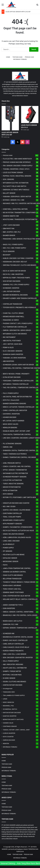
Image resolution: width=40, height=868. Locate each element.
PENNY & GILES (8, 348)
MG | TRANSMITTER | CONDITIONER (19, 213)
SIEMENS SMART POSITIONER (13, 592)
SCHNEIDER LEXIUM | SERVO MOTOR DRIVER (18, 365)
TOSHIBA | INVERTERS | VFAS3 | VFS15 (16, 169)
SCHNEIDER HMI (9, 634)
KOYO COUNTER (8, 737)
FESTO (5, 565)
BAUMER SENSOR (9, 235)
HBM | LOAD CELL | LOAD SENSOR (15, 654)
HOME (8, 57)
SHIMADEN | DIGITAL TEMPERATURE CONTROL (19, 450)
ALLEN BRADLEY (9, 544)
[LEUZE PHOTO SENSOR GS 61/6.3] (30, 114)
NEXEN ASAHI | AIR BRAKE (12, 586)
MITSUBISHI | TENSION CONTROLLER (16, 384)
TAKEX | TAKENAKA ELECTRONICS (15, 454)
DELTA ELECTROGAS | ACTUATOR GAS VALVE (18, 531)
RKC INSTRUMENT (9, 337)
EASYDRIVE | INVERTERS (11, 414)
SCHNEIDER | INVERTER (11, 288)
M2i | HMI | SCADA (9, 507)
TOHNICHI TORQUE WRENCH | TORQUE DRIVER (19, 582)
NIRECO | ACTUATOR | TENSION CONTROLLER (19, 407)
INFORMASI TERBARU (20, 59)
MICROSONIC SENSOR (11, 561)
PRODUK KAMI (29, 57)
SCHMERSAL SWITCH (10, 709)
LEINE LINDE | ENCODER (11, 541)
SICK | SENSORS (8, 179)
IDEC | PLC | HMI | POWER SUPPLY (15, 248)
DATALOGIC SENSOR (10, 558)
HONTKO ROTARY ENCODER (13, 685)
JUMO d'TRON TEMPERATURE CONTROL (17, 568)
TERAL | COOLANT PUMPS (12, 517)
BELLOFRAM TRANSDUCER (12, 579)
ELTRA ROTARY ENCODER (12, 377)
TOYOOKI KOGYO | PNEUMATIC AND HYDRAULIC (20, 307)
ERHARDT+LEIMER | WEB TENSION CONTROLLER (20, 298)
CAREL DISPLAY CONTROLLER (13, 644)
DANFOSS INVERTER (10, 716)
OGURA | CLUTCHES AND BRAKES (14, 682)
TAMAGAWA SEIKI (9, 692)
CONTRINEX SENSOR (10, 726)
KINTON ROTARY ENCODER (12, 713)
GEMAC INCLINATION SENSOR (13, 534)
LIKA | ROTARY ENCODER (11, 291)
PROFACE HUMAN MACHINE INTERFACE (17, 162)
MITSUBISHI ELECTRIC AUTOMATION (16, 183)
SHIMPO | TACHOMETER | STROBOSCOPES (18, 527)
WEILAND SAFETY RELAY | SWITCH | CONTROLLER (20, 599)
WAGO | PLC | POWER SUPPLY (13, 245)
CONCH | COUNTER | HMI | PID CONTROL (17, 466)
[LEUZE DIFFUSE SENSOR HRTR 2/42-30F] (10, 118)
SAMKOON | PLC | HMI (11, 624)
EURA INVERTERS (9, 608)
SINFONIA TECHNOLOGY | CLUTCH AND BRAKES (20, 265)
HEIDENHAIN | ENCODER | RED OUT (15, 262)
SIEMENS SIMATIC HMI (11, 216)
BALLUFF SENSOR (9, 193)
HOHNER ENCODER (10, 417)
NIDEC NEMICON (8, 702)
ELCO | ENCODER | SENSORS (13, 351)
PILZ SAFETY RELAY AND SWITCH (15, 186)
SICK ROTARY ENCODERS (12, 281)
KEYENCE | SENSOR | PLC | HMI (14, 200)
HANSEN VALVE (8, 723)
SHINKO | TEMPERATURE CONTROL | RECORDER (19, 457)
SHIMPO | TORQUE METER (12, 671)
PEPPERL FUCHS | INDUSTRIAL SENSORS (17, 176)
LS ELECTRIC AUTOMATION (12, 480)
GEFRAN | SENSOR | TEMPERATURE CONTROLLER (20, 628)
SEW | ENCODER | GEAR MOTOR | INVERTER (18, 658)
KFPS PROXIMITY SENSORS (12, 524)
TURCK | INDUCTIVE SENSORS (13, 484)
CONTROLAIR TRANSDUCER (12, 304)
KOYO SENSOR (8, 494)
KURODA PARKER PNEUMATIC (13, 651)
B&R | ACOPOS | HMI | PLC (12, 232)
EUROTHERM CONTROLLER (12, 513)
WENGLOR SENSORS (10, 428)
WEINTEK (6, 743)
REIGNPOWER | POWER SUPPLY (14, 520)
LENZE (5, 699)
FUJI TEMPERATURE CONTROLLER (15, 327)
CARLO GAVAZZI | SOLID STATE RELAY (16, 647)
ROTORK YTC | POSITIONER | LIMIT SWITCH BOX (19, 497)
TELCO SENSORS (9, 251)
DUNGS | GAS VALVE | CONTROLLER (15, 640)
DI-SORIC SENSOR (9, 678)
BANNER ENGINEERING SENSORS (14, 404)
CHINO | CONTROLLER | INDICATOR (15, 410)
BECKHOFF (7, 255)
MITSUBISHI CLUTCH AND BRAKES (15, 334)
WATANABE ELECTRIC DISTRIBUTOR (15, 473)
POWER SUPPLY (8, 548)
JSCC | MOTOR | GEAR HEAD (13, 344)
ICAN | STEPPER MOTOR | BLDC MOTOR (16, 596)
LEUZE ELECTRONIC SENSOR (13, 173)
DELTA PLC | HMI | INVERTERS (13, 274)
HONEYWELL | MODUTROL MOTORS (15, 209)
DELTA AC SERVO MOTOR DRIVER (14, 271)
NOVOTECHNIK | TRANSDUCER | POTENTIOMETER (20, 219)
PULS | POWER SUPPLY (11, 393)
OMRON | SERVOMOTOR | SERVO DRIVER (17, 330)
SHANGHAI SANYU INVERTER (13, 354)
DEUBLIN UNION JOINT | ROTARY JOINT (16, 431)
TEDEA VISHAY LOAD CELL (12, 589)
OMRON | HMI (8, 447)
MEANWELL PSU (8, 706)
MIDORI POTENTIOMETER (12, 487)
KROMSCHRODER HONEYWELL (14, 317)
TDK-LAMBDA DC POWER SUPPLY (14, 695)
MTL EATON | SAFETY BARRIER (13, 421)
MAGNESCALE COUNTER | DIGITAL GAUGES (18, 637)
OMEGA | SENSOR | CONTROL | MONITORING (18, 612)
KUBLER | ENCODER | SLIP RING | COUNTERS (18, 258)
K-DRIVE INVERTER (9, 733)
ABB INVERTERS (8, 361)
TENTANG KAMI (17, 57)
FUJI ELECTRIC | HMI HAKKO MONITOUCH (17, 159)
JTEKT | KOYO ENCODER (11, 225)
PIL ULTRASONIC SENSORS (12, 444)
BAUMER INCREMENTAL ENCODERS (15, 295)
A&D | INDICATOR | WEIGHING (13, 664)
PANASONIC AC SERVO (11, 320)
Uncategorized (8, 688)
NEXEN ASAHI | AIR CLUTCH (13, 621)
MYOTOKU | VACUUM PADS (12, 675)
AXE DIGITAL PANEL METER (17, 397)
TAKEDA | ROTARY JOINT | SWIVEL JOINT (16, 730)
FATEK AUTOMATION (10, 491)
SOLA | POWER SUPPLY (11, 661)
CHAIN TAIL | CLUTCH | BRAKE (13, 313)
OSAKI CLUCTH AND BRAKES (13, 575)
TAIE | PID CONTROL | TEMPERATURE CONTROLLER (21, 388)
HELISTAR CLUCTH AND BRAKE (14, 555)
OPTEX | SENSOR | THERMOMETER (15, 470)
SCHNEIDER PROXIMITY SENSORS (15, 477)
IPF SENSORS (8, 551)
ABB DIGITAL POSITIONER (12, 341)
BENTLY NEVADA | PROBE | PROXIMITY (16, 374)
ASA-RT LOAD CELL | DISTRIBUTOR (15, 668)
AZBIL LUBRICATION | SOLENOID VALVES (17, 537)
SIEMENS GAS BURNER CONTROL (14, 572)
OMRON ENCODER (9, 740)
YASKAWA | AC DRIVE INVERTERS (14, 358)
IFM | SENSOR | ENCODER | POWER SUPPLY (18, 166)
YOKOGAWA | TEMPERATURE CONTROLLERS (18, 381)
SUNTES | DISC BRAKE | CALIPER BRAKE (17, 510)
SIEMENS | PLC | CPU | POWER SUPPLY (16, 285)
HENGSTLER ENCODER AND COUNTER (16, 503)
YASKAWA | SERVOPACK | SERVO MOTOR (17, 197)
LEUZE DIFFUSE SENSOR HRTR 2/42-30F (18, 12)
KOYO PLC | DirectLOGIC (11, 400)
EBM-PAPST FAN (9, 229)
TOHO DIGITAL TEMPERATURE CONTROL (17, 434)
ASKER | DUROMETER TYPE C (13, 605)
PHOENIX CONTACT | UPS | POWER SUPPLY (18, 323)
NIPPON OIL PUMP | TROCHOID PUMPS (16, 278)
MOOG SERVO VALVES (11, 424)
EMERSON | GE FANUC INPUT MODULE (16, 190)
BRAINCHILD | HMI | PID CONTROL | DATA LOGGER (20, 615)
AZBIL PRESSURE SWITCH (12, 463)
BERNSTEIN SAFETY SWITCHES (13, 719)
